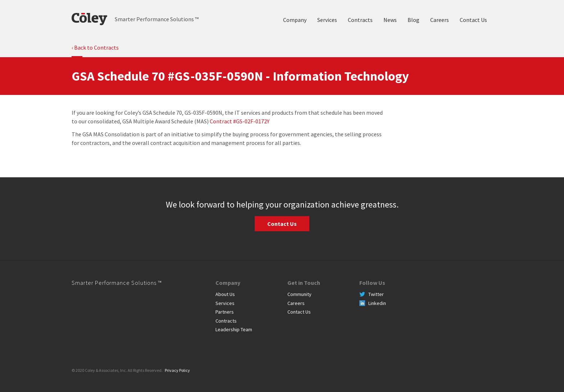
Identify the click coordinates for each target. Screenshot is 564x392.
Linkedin (377, 303)
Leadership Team (234, 329)
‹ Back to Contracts (95, 47)
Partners (225, 312)
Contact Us (473, 20)
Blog (413, 20)
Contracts (360, 20)
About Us (225, 294)
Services (327, 20)
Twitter (376, 294)
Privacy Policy (177, 370)
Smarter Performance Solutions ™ (117, 283)
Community (299, 294)
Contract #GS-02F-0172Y (240, 121)
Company (295, 20)
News (390, 20)
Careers (440, 20)
